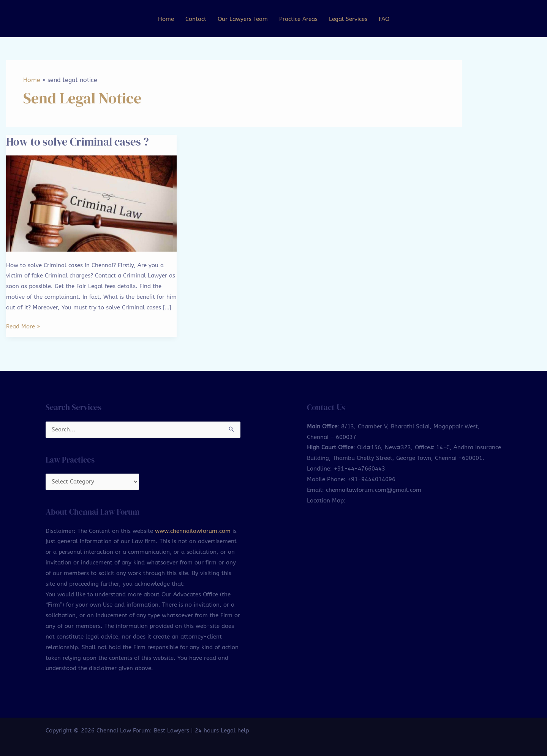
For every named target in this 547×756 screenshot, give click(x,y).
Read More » (23, 326)
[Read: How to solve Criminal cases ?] (91, 203)
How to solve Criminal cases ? (80, 141)
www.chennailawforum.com (193, 532)
